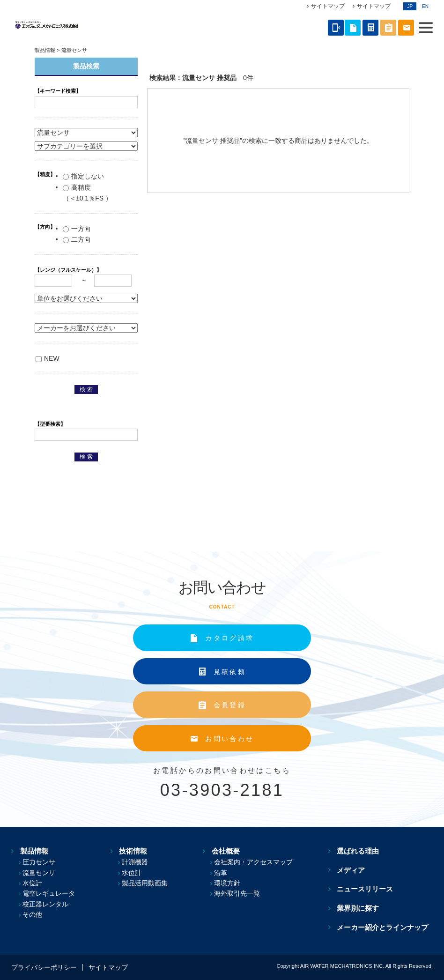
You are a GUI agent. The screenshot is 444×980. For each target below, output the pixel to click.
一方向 (77, 229)
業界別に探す (363, 908)
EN (425, 6)
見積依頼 (230, 672)
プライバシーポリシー (44, 967)
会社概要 (227, 851)
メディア (355, 870)
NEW (48, 358)
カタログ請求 (229, 638)
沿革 (227, 873)
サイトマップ (328, 6)
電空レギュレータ (49, 893)
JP (410, 6)
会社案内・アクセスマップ (259, 862)
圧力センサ (39, 862)
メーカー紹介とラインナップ (387, 927)
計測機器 (138, 862)
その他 (32, 914)
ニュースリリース (370, 889)
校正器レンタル (45, 904)
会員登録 (230, 705)
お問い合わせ (229, 739)
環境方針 (233, 883)
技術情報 (132, 851)
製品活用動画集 (148, 883)
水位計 (32, 883)
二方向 (77, 239)
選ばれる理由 (363, 851)
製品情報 (45, 50)
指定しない (83, 176)
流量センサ (39, 873)
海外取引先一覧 (243, 893)
